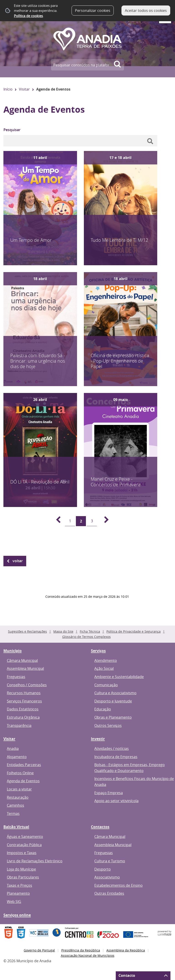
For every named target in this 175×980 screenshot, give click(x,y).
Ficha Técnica (90, 631)
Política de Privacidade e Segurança (134, 631)
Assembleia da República (126, 950)
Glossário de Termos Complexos (86, 637)
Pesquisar (12, 130)
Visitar (24, 89)
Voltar (18, 561)
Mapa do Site (63, 631)
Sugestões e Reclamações (27, 631)
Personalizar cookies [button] (93, 10)
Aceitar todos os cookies (146, 10)
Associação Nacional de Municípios (88, 955)
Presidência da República (81, 950)
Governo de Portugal (39, 950)
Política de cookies (28, 16)
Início (8, 89)
